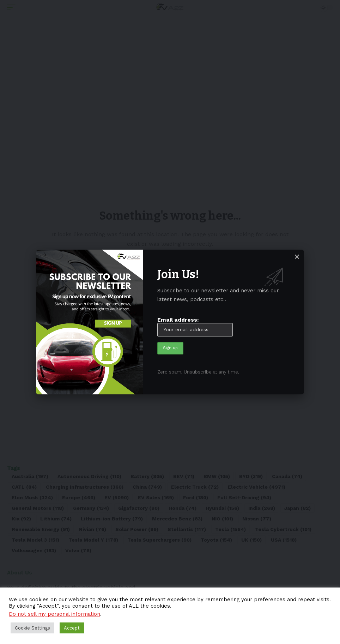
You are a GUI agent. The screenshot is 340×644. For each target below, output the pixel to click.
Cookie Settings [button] (32, 628)
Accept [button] (72, 628)
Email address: (195, 326)
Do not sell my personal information (54, 614)
